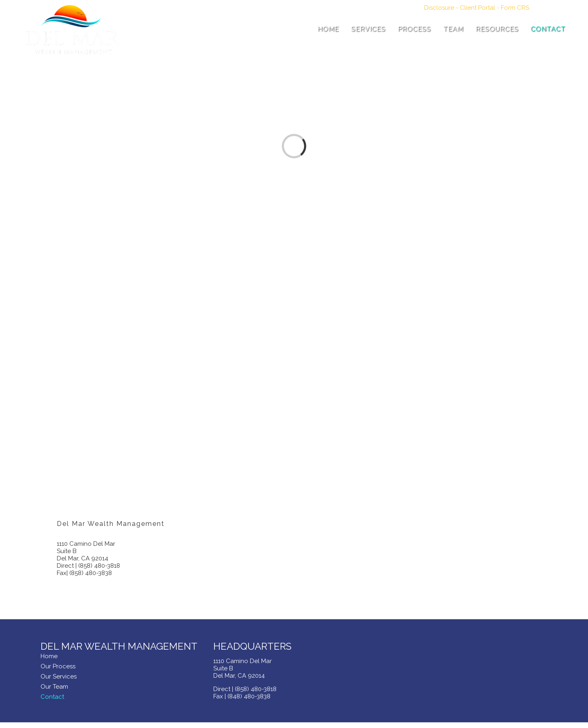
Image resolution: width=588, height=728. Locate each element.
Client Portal (477, 8)
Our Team (54, 687)
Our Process (58, 666)
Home (49, 656)
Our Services (59, 676)
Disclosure (439, 8)
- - (477, 8)
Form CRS (515, 8)
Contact (52, 697)
